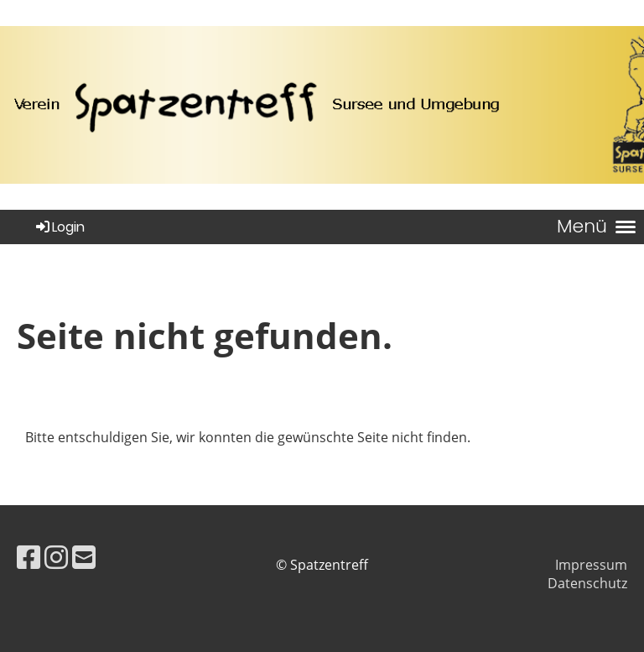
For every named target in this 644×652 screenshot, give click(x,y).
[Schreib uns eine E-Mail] (84, 557)
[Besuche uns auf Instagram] (56, 557)
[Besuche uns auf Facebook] (29, 557)
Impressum (591, 565)
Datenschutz (587, 583)
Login (59, 227)
